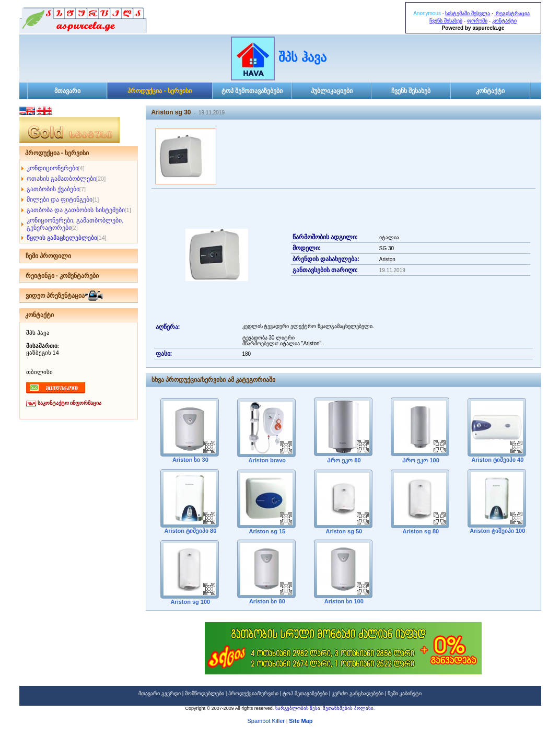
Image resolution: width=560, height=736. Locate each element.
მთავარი (67, 91)
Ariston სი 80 (266, 601)
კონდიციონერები (52, 168)
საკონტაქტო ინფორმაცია (70, 403)
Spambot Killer (266, 722)
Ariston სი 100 (343, 601)
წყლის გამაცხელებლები (62, 238)
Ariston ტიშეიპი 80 (190, 531)
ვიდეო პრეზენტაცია (55, 296)
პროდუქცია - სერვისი (160, 91)
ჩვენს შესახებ (446, 21)
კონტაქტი (504, 21)
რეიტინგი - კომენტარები (62, 276)
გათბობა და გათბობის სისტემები (76, 210)
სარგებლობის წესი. (299, 708)
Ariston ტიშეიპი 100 (497, 531)
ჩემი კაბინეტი (405, 693)
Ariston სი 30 (190, 460)
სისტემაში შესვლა (468, 13)
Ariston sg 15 (266, 531)
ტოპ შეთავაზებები (305, 693)
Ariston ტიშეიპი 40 (497, 460)
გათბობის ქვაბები (53, 189)
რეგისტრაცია (512, 13)
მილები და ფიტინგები (60, 200)
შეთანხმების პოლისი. (349, 708)
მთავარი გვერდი (160, 693)
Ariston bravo (266, 460)
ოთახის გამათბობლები (61, 179)
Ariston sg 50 (343, 531)
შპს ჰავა (302, 57)
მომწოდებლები (205, 693)
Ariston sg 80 (420, 531)
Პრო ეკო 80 (343, 460)
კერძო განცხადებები (358, 693)
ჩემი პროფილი (48, 256)
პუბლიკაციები (332, 91)
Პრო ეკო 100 (420, 460)
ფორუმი (477, 21)
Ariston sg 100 (190, 602)
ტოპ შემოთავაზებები (252, 91)
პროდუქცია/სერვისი (253, 693)
